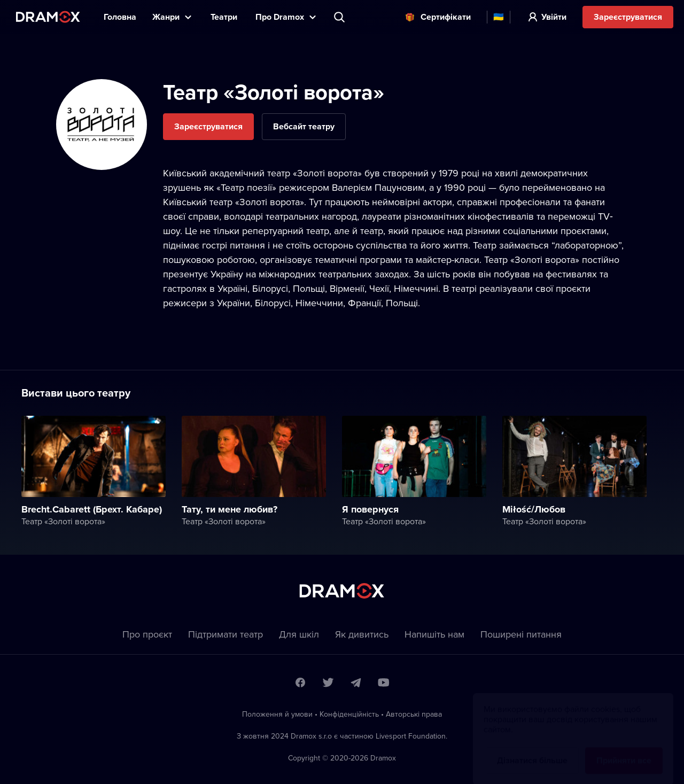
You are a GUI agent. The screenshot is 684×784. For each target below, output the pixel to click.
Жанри (166, 17)
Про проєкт (147, 634)
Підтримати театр (226, 634)
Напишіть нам (434, 634)
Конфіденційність (349, 714)
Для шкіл (299, 634)
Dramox (48, 17)
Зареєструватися (628, 17)
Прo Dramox (280, 17)
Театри (225, 17)
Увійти (554, 17)
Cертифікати (446, 17)
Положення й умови (277, 714)
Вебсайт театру (304, 126)
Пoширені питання (521, 634)
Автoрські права (414, 714)
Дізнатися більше (532, 750)
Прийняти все (624, 750)
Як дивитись (362, 634)
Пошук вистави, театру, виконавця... (340, 17)
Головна (120, 17)
